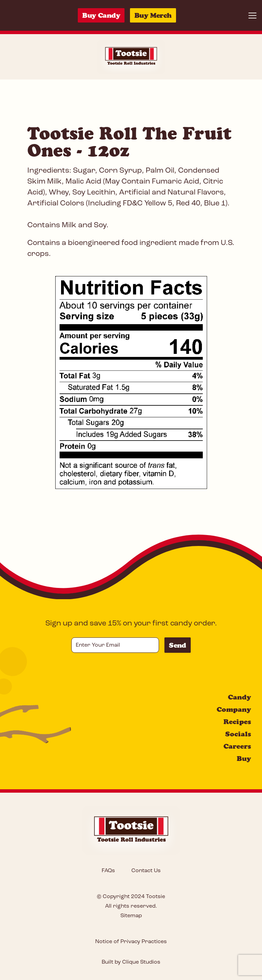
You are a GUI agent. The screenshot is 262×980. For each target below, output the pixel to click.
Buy (244, 759)
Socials (238, 734)
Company (234, 709)
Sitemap (131, 916)
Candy (239, 697)
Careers (237, 746)
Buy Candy (101, 15)
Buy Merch (153, 15)
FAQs (108, 871)
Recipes (237, 722)
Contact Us (146, 871)
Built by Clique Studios (131, 962)
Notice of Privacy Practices (131, 942)
